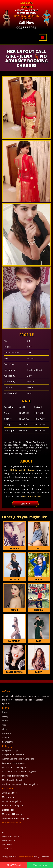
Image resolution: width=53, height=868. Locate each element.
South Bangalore (10, 793)
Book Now (26, 504)
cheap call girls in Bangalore (15, 776)
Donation (6, 733)
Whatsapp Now (40, 865)
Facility (5, 716)
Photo (5, 721)
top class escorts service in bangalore (19, 771)
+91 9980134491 (13, 865)
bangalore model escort (13, 754)
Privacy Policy (9, 840)
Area (4, 725)
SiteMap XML (7, 848)
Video (5, 729)
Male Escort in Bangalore (13, 780)
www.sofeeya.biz (26, 856)
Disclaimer (7, 844)
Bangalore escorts (32, 496)
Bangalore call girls (11, 750)
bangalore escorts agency (14, 763)
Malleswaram (8, 797)
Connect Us (7, 742)
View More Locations (12, 823)
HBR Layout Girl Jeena (22, 470)
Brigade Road (8, 810)
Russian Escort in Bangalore (15, 767)
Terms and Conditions (12, 836)
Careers (6, 738)
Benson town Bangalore (13, 806)
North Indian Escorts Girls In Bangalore (20, 784)
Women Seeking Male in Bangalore (18, 759)
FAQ (4, 832)
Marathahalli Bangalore (13, 814)
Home (5, 712)
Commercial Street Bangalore (16, 818)
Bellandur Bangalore (12, 801)
